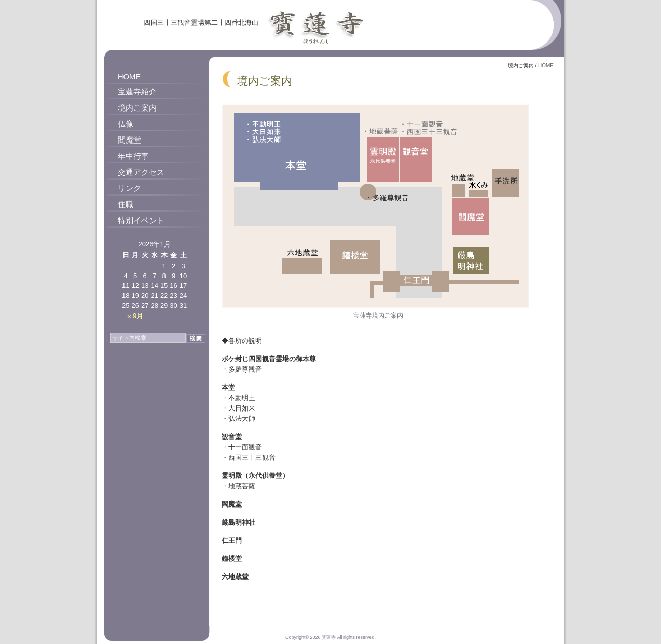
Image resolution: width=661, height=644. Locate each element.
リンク (129, 188)
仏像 (126, 124)
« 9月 (135, 316)
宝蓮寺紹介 (137, 92)
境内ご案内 (137, 108)
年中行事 (133, 156)
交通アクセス (141, 172)
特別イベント (141, 221)
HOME (129, 77)
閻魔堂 (129, 140)
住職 (126, 204)
